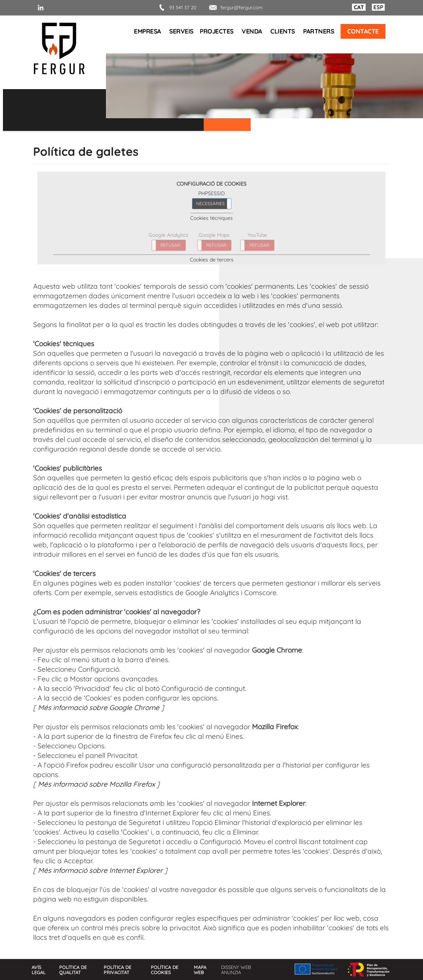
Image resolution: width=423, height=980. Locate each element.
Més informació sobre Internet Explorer (100, 870)
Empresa (147, 31)
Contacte (363, 31)
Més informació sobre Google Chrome (99, 707)
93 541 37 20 (176, 7)
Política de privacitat (118, 970)
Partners (319, 31)
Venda (252, 31)
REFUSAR (170, 245)
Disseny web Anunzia (236, 970)
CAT (359, 7)
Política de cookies (165, 970)
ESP (378, 7)
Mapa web (200, 970)
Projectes (217, 31)
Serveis (181, 31)
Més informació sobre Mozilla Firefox (96, 784)
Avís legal (39, 970)
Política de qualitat (73, 970)
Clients (283, 31)
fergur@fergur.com (235, 7)
